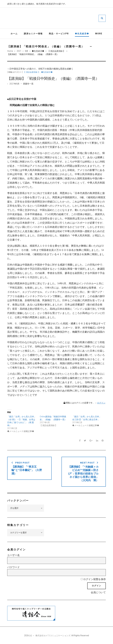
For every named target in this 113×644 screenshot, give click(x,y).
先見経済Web (65, 18)
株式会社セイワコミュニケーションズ (53, 635)
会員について (98, 592)
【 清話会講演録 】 (56, 51)
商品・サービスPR (59, 34)
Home (10, 51)
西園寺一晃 (28, 84)
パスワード (13, 567)
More (99, 34)
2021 (19, 51)
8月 (26, 51)
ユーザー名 (13, 555)
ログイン (101, 403)
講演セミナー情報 (33, 34)
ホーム (14, 34)
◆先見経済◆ (82, 34)
